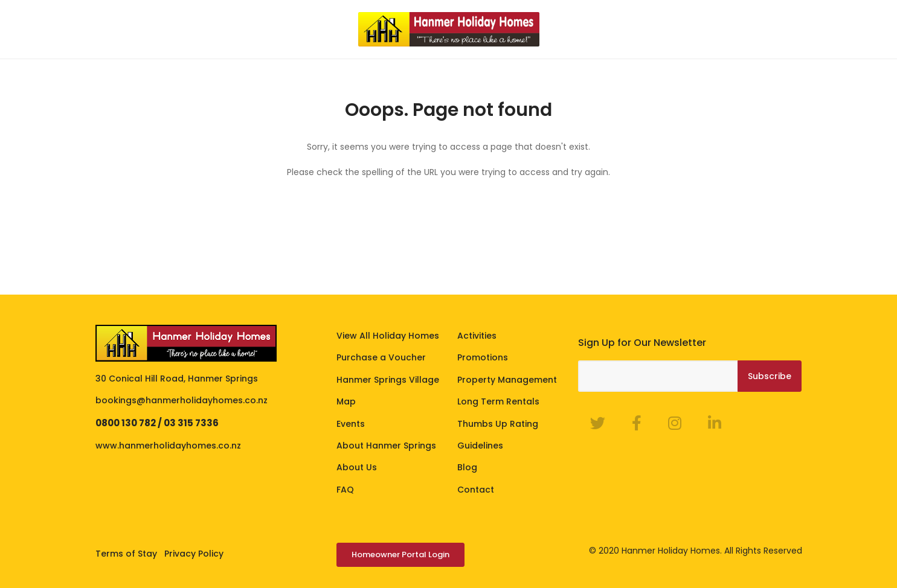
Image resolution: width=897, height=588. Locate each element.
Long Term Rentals (498, 401)
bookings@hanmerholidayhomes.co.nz (182, 400)
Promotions (483, 357)
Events (351, 424)
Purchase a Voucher (381, 357)
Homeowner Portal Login (400, 554)
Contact (476, 490)
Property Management (507, 380)
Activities (477, 336)
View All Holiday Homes (388, 336)
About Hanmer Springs (386, 446)
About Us (357, 467)
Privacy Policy (194, 554)
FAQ (345, 490)
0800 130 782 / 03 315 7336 (157, 423)
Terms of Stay (126, 554)
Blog (467, 467)
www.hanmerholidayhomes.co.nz (168, 446)
